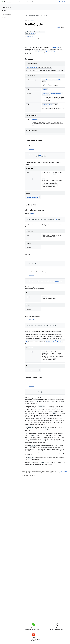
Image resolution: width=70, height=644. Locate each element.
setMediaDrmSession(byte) (50, 185)
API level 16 (32, 20)
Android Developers (29, 16)
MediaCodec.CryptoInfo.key (54, 342)
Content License (63, 471)
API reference (6, 7)
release (45, 89)
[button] (10, 17)
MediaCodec (56, 47)
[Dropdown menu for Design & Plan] (36, 2)
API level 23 (32, 320)
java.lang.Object (29, 37)
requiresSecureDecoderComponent (52, 93)
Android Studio (63, 2)
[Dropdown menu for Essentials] (23, 2)
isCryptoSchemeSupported (50, 80)
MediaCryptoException (33, 197)
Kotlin (59, 27)
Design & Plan (30, 2)
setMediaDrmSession (48, 104)
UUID (35, 68)
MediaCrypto (30, 68)
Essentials (18, 2)
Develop (37, 16)
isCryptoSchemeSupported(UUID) (45, 51)
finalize (35, 119)
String (44, 95)
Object (32, 34)
